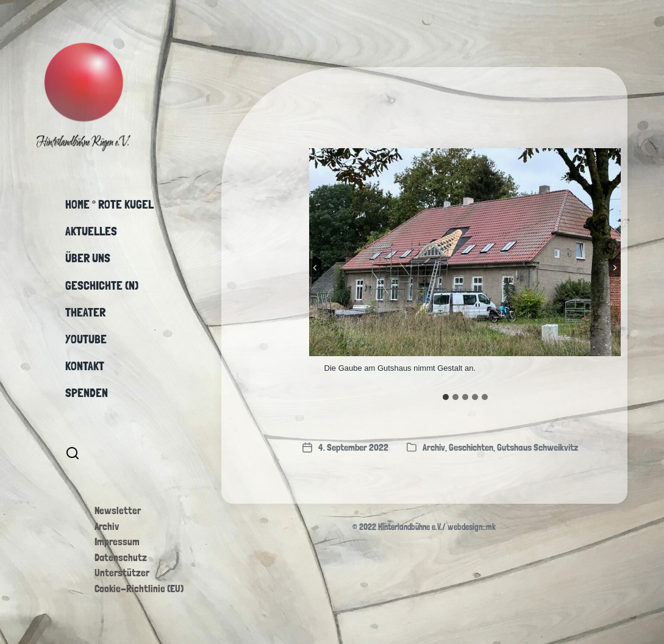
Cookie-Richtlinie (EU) (139, 589)
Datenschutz (121, 557)
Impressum (117, 542)
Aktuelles (91, 231)
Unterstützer (122, 573)
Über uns (88, 258)
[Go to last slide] (315, 268)
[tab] (446, 397)
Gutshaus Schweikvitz (537, 447)
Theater (85, 312)
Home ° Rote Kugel (109, 204)
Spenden (87, 393)
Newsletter (118, 510)
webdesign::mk (472, 527)
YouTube (86, 339)
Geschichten (471, 447)
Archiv (107, 526)
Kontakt (85, 366)
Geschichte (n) (102, 285)
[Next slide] (615, 268)
